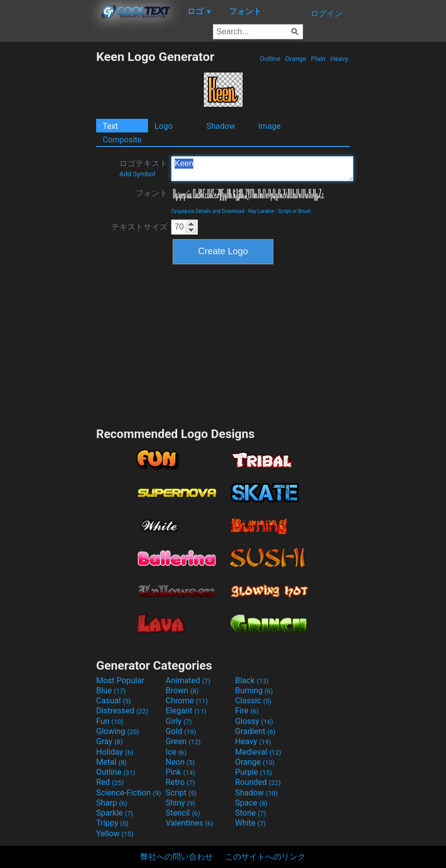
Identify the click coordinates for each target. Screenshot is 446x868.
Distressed (122, 711)
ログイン (327, 13)
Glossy (254, 721)
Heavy (339, 59)
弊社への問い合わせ (177, 857)
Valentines (190, 823)
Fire (247, 711)
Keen (262, 169)
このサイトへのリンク (265, 857)
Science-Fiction (129, 793)
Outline (270, 59)
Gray (109, 741)
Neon (180, 762)
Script (181, 793)
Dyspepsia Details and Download (208, 211)
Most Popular (120, 680)
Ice (176, 752)
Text (110, 126)
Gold (181, 731)
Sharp (112, 803)
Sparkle (115, 813)
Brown (182, 691)
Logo (164, 126)
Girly (179, 721)
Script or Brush (294, 211)
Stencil (183, 813)
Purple (253, 772)
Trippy (112, 823)
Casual (114, 701)
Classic (253, 701)
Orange (295, 59)
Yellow (115, 834)
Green (183, 741)
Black (252, 680)
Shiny (180, 803)
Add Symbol (137, 174)
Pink (180, 772)
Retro (180, 782)
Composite (122, 140)
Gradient (255, 731)
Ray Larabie (261, 211)
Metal (111, 762)
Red (110, 782)
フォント (152, 193)
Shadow (221, 126)
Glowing (118, 731)
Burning (254, 691)
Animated (188, 680)
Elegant (186, 711)
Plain (318, 59)
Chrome (187, 701)
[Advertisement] (48, 200)
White (250, 823)
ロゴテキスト (143, 168)
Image (270, 126)
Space (251, 803)
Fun (110, 721)
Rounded (258, 782)
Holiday (115, 752)
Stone (250, 813)
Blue (111, 691)
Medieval (258, 752)
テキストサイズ (139, 227)
